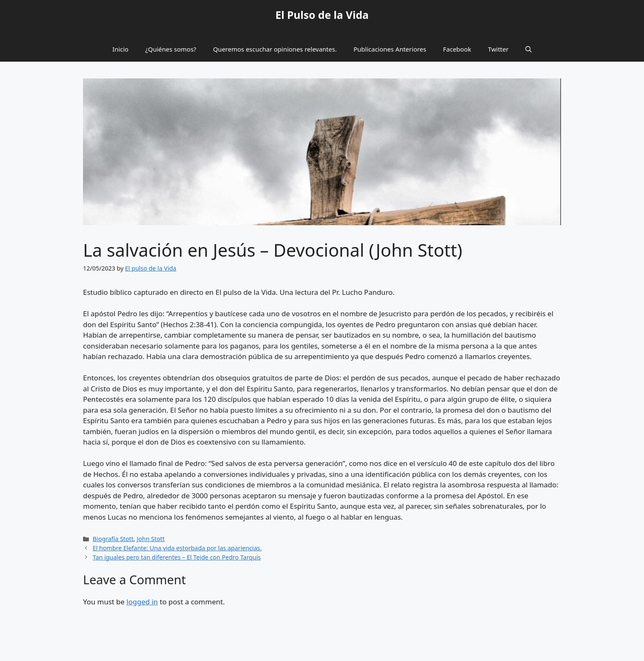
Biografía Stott (113, 539)
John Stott (151, 539)
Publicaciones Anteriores (390, 49)
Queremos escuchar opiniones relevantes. (275, 49)
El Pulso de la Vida (322, 15)
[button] (528, 49)
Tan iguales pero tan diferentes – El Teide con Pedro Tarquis (177, 557)
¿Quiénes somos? (171, 49)
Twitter (498, 49)
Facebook (457, 49)
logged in (142, 602)
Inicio (120, 49)
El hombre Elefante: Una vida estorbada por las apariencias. (177, 548)
